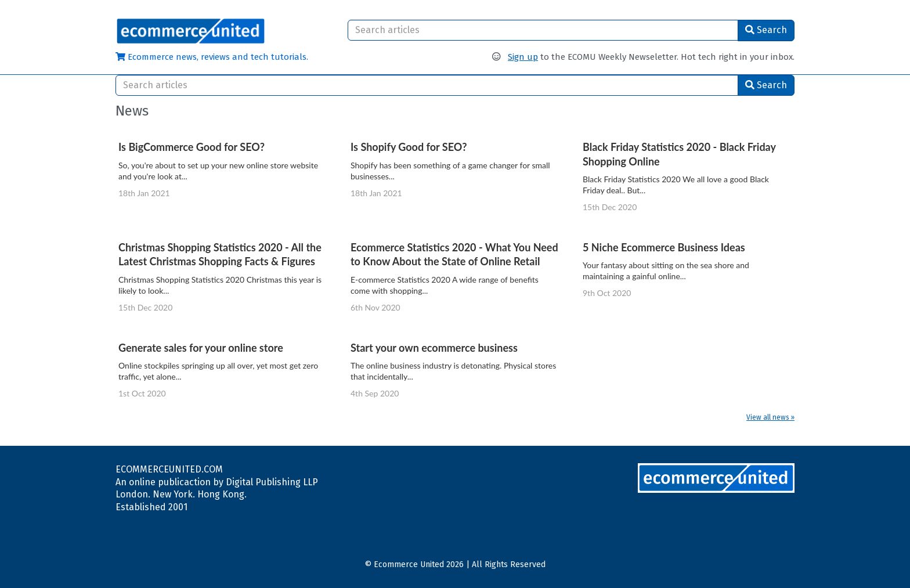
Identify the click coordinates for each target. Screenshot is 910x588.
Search (766, 30)
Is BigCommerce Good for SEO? (192, 147)
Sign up (523, 57)
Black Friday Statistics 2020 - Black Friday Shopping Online (679, 154)
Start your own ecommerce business (434, 348)
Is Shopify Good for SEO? (409, 147)
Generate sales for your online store (201, 348)
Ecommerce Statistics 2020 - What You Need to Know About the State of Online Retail (454, 254)
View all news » (770, 417)
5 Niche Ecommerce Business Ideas (664, 247)
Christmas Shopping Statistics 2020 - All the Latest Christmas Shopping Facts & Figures (220, 254)
